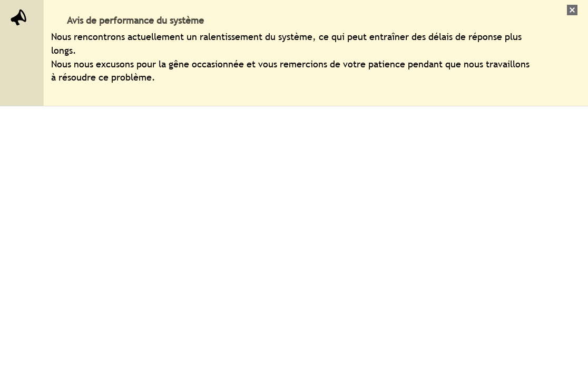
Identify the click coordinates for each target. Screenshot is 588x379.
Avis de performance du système (135, 20)
